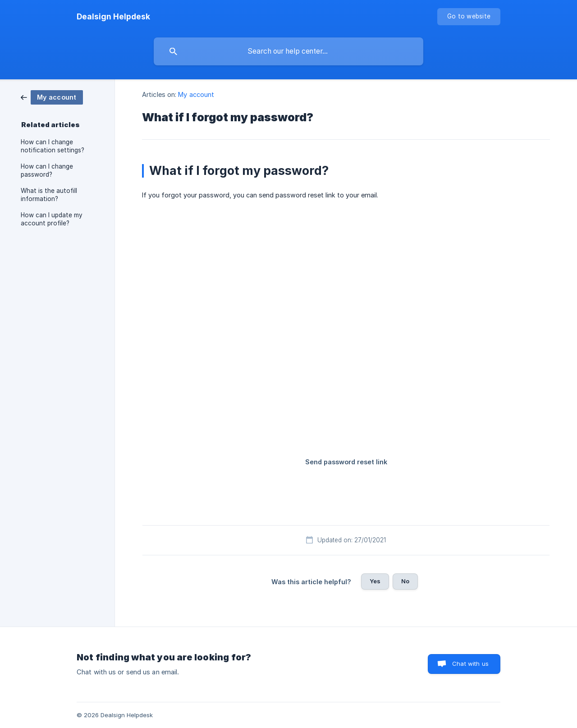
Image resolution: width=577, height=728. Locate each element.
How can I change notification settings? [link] (53, 146)
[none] (113, 17)
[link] (52, 97)
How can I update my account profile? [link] (52, 219)
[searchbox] (288, 51)
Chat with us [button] (470, 664)
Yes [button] (375, 581)
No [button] (405, 581)
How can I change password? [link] (47, 170)
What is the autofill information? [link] (49, 195)
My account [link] (196, 94)
